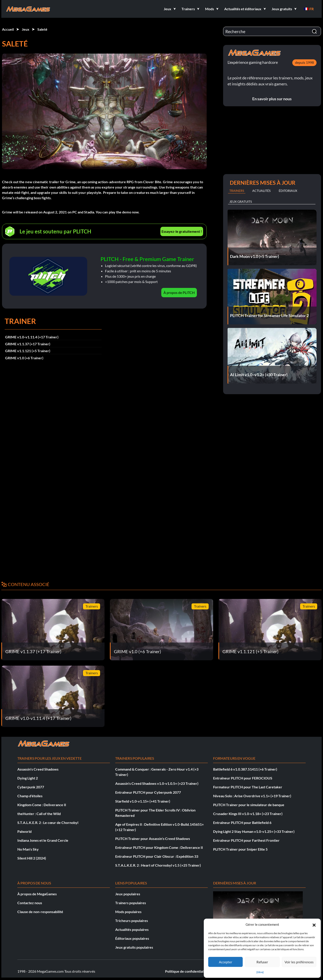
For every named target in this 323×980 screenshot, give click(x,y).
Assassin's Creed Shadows (38, 769)
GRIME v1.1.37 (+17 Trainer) (28, 344)
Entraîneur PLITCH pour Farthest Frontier (246, 840)
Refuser (262, 962)
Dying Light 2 (28, 778)
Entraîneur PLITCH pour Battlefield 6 (242, 822)
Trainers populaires (131, 903)
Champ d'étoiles (30, 796)
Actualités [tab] (261, 191)
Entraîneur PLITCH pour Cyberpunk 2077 (148, 792)
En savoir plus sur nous (272, 99)
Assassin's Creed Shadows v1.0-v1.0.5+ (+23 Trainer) (157, 783)
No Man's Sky (28, 849)
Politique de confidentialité (186, 971)
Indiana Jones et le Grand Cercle (43, 840)
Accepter (226, 962)
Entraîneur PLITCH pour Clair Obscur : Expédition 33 (157, 856)
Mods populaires (128, 912)
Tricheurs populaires (132, 921)
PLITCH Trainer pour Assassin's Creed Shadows (153, 838)
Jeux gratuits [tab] (241, 202)
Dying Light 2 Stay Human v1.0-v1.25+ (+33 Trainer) (254, 831)
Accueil (8, 29)
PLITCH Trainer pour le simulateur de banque (249, 805)
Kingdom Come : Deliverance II (42, 805)
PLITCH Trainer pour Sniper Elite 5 (240, 849)
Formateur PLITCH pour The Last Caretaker (248, 787)
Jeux (26, 29)
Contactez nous (30, 903)
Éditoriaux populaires (132, 938)
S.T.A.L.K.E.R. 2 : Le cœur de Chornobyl (48, 822)
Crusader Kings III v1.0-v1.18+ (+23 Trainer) (248, 814)
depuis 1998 (304, 62)
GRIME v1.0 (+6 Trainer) (24, 358)
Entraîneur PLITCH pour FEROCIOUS (243, 778)
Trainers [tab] (237, 191)
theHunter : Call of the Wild (39, 814)
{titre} (260, 972)
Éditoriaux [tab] (288, 191)
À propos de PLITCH (179, 292)
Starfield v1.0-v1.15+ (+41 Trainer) (143, 801)
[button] (314, 924)
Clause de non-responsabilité (40, 912)
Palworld (24, 831)
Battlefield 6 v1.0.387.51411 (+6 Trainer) (245, 769)
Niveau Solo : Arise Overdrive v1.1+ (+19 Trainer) (252, 796)
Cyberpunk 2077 (31, 787)
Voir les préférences (299, 962)
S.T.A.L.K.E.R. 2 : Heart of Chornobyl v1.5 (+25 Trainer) (158, 865)
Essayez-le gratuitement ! (182, 231)
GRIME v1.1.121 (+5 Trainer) (28, 351)
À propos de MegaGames (37, 894)
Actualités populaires (132, 929)
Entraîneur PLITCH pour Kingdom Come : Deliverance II (159, 847)
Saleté (42, 29)
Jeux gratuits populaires (134, 947)
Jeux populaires (128, 894)
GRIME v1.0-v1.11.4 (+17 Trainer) (32, 337)
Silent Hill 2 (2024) (32, 858)
